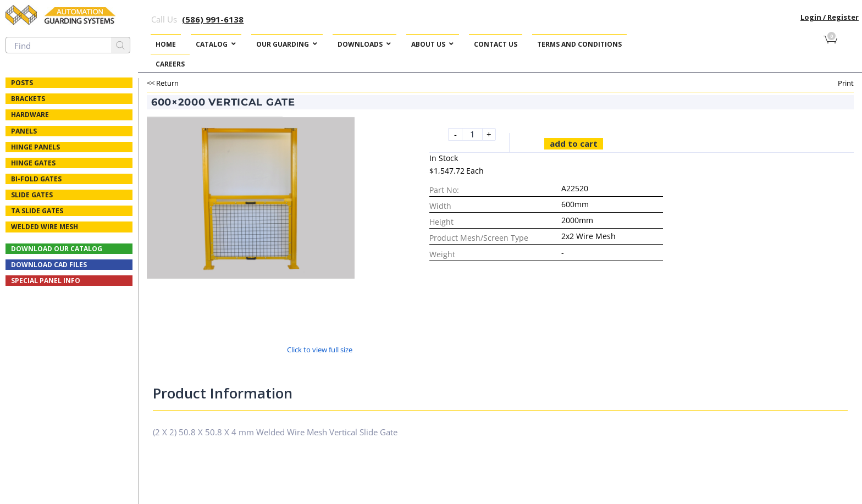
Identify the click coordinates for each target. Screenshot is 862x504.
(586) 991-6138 (213, 19)
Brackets (28, 99)
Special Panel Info (46, 281)
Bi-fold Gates (36, 179)
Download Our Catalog (57, 249)
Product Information (223, 393)
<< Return (163, 83)
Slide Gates (32, 195)
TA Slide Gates (37, 211)
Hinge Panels (35, 147)
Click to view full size (320, 350)
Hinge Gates (33, 163)
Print (846, 83)
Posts (22, 83)
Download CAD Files (49, 265)
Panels (24, 131)
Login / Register (830, 17)
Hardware (30, 115)
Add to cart (574, 143)
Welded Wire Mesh (45, 227)
